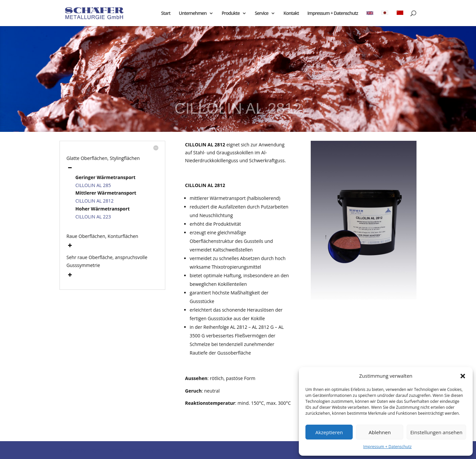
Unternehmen (193, 14)
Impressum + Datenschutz (387, 447)
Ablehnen (380, 432)
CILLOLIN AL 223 (93, 217)
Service (262, 14)
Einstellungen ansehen (436, 432)
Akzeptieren (329, 432)
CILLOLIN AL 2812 (94, 201)
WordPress (167, 450)
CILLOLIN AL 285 (93, 185)
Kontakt (291, 14)
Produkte (231, 14)
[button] (463, 376)
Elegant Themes (105, 450)
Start (166, 14)
